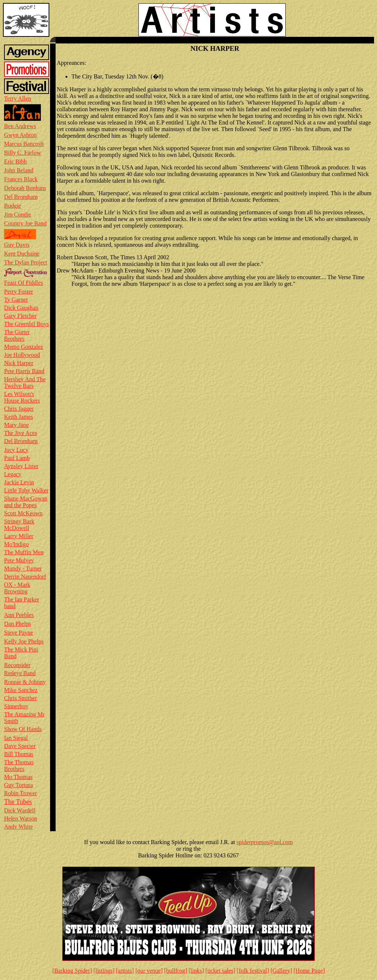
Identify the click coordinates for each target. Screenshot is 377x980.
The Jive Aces (21, 433)
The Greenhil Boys (27, 324)
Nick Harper (19, 363)
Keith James (19, 417)
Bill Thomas (19, 754)
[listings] (104, 971)
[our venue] (149, 971)
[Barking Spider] (72, 971)
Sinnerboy (16, 706)
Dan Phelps (17, 624)
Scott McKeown (23, 513)
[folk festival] (253, 971)
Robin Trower (20, 793)
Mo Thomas (18, 777)
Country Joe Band (25, 223)
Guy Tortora (18, 785)
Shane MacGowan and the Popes (26, 502)
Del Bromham (21, 197)
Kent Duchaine (22, 254)
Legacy (13, 474)
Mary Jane (16, 425)
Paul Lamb (17, 458)
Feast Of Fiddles (24, 283)
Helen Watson (21, 819)
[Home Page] (309, 971)
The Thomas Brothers (19, 765)
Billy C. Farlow (22, 153)
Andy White (18, 827)
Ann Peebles (19, 615)
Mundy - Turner (23, 568)
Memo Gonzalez (24, 347)
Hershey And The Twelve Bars (25, 382)
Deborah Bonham (25, 188)
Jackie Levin (19, 482)
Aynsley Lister (21, 466)
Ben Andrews (20, 126)
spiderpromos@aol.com (265, 842)
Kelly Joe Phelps (24, 641)
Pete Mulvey (19, 560)
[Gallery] (281, 971)
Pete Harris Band (24, 371)
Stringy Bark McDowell (19, 525)
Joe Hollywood (22, 355)
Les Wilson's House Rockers (22, 397)
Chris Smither (20, 698)
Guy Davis (17, 245)
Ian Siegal (16, 738)
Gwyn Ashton (20, 135)
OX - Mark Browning (17, 588)
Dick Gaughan (21, 308)
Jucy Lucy (16, 450)
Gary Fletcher (20, 316)
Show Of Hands (23, 729)
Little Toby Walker (26, 490)
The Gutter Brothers (17, 335)
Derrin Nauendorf (25, 577)
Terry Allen (17, 99)
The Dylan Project (26, 262)
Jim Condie (17, 215)
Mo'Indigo (16, 544)
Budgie (13, 206)
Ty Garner (16, 300)
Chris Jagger (19, 409)
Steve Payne (19, 633)
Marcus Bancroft (24, 144)
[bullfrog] (176, 971)
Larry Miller (19, 536)
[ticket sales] (220, 971)
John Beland (19, 170)
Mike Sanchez (21, 690)
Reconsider (17, 665)
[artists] (125, 971)
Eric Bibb (15, 161)
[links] (196, 971)
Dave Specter (20, 746)
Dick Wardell (20, 810)
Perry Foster (19, 291)
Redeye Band (20, 673)
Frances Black (21, 179)
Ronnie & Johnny (25, 682)
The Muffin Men (24, 552)
